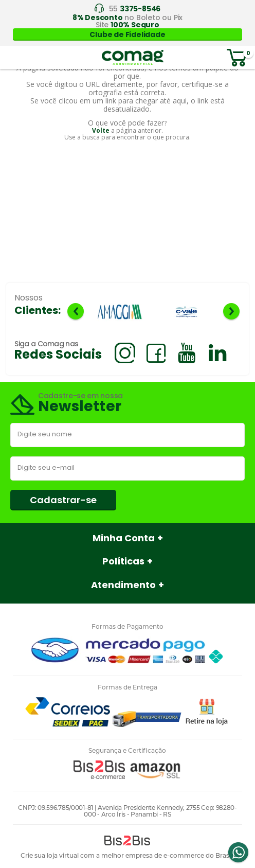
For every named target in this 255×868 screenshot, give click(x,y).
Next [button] (231, 311)
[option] (120, 313)
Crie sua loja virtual (50, 855)
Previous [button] (76, 311)
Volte (101, 130)
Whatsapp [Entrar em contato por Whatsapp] (238, 853)
